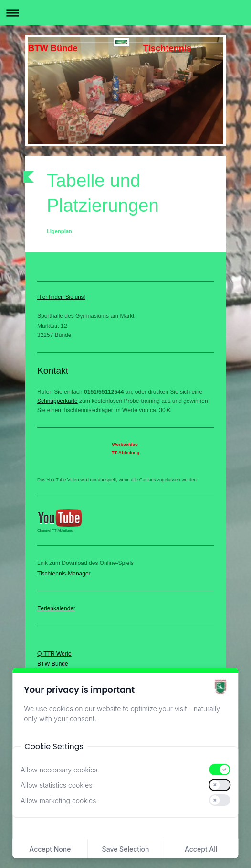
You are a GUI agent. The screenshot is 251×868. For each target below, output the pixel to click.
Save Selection (126, 849)
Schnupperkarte (58, 401)
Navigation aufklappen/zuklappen (125, 13)
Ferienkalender (56, 608)
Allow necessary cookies (59, 770)
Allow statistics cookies (56, 785)
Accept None (50, 849)
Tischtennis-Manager (64, 574)
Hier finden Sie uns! (61, 297)
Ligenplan (59, 231)
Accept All (201, 849)
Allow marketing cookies (58, 800)
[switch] (220, 770)
